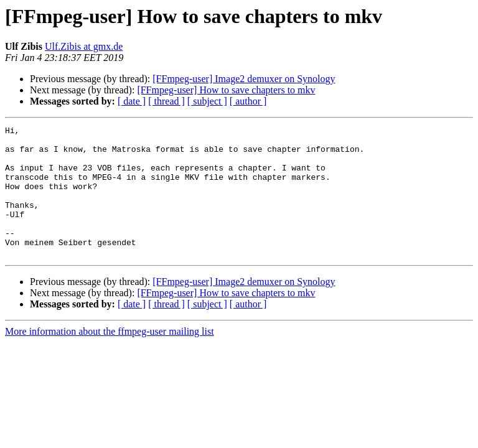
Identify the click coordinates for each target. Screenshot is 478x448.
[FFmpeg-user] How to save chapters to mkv (226, 90)
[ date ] (132, 101)
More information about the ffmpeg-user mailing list (110, 357)
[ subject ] (207, 101)
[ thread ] (166, 101)
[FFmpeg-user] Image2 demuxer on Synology (244, 79)
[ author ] (248, 101)
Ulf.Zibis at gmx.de (84, 46)
